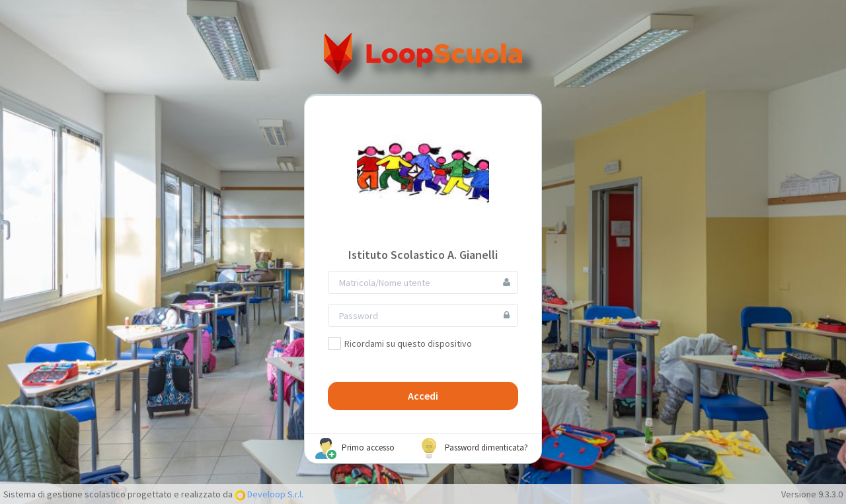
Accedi (423, 396)
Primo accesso (355, 449)
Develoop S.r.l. (274, 494)
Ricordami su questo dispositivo (400, 343)
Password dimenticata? (473, 449)
